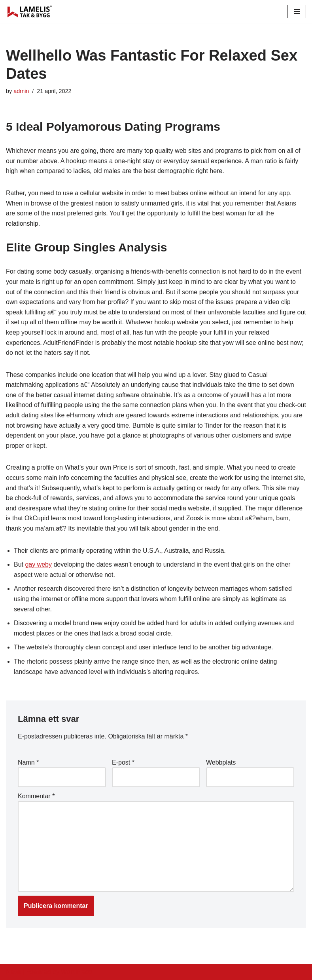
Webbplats (221, 762)
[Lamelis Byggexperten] (30, 11)
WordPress (77, 972)
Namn (28, 762)
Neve (13, 972)
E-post (123, 762)
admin (21, 91)
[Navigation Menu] (297, 11)
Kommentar (36, 796)
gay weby (38, 564)
